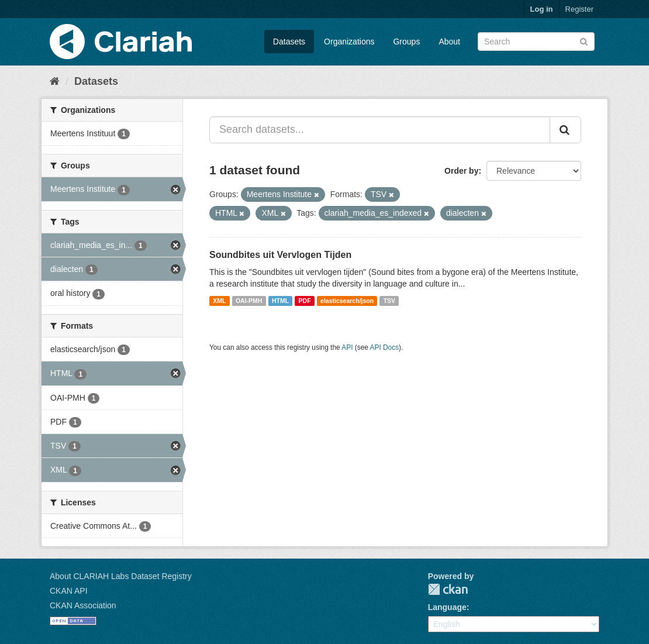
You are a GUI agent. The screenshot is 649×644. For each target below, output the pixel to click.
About (449, 42)
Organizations (349, 42)
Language (447, 607)
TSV (389, 301)
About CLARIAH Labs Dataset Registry (121, 576)
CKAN (448, 589)
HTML (280, 301)
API (347, 347)
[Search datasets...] (380, 130)
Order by (461, 171)
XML (219, 301)
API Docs (385, 347)
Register (579, 9)
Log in (542, 9)
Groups (406, 42)
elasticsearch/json (347, 301)
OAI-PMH (249, 301)
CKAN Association (83, 605)
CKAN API (69, 591)
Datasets (289, 42)
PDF (305, 301)
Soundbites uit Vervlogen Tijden (280, 255)
